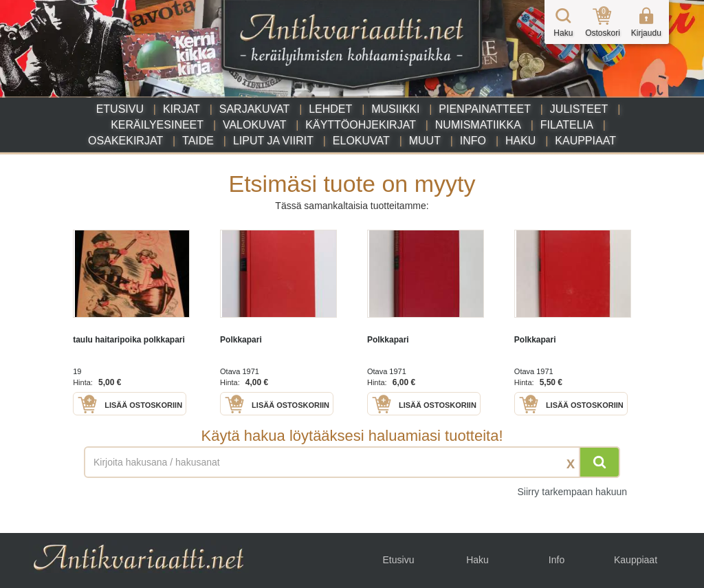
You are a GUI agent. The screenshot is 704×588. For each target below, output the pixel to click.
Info (473, 141)
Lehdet (330, 109)
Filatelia (567, 125)
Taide (198, 141)
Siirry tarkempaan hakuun (572, 492)
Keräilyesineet (157, 125)
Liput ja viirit (273, 141)
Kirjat (181, 109)
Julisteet (579, 109)
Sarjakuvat (255, 109)
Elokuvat (361, 141)
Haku (520, 141)
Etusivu (120, 109)
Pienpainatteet (485, 109)
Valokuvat (254, 125)
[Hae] (599, 462)
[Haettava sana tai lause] (352, 462)
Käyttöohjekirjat (361, 125)
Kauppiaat (585, 141)
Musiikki (395, 109)
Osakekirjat (125, 141)
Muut (425, 141)
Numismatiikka (478, 125)
